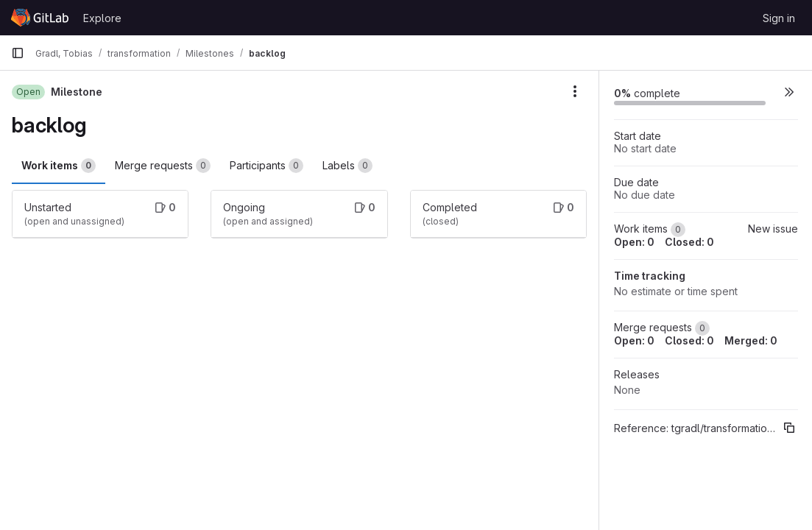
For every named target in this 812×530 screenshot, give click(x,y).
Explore (102, 18)
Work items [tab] (59, 166)
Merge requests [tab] (163, 166)
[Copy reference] (789, 428)
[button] (789, 91)
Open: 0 (634, 242)
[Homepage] (40, 18)
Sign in (779, 18)
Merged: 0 (751, 340)
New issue (773, 229)
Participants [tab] (266, 166)
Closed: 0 (689, 242)
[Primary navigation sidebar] (18, 53)
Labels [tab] (347, 166)
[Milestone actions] (575, 91)
